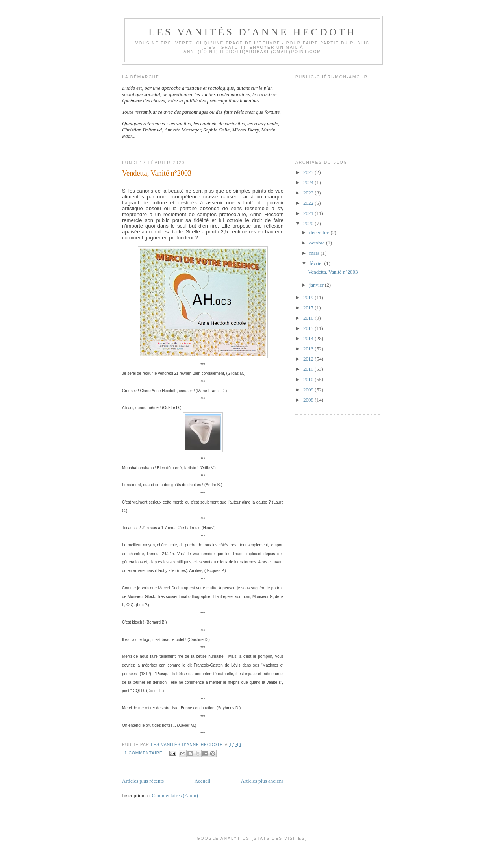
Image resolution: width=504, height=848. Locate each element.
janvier (317, 285)
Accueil (202, 781)
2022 (309, 203)
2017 (309, 308)
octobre (318, 243)
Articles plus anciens (262, 781)
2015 (309, 328)
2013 (309, 349)
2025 (309, 172)
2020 (309, 223)
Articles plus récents (143, 781)
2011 (309, 369)
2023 (309, 193)
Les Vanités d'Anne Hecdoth (252, 32)
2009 (309, 390)
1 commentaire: (145, 753)
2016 (309, 318)
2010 (309, 379)
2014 (309, 338)
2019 (309, 297)
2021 (309, 213)
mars (315, 253)
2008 (309, 400)
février (317, 263)
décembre (320, 232)
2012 (309, 359)
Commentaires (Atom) (175, 795)
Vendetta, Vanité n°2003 (157, 173)
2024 (309, 182)
